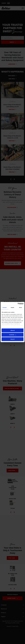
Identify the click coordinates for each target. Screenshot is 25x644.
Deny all (13, 339)
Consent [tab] (4, 307)
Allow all (12, 330)
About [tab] (20, 307)
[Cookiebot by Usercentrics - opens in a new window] (18, 304)
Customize (13, 335)
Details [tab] (13, 307)
